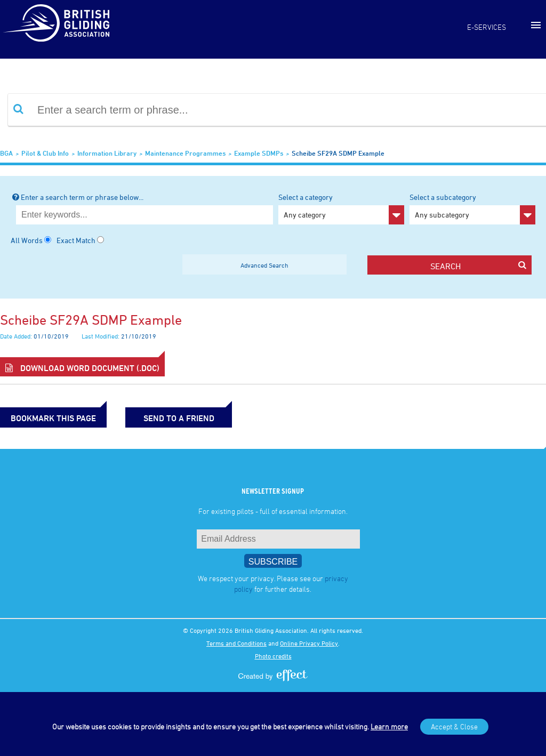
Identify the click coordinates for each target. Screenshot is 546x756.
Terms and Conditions (236, 643)
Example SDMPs (259, 153)
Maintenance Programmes (185, 153)
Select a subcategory (472, 208)
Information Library (107, 153)
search (478, 266)
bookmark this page (53, 418)
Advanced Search (264, 265)
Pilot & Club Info (45, 153)
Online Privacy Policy (309, 643)
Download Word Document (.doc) (82, 368)
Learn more (389, 726)
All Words (27, 240)
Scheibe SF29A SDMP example (338, 153)
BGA (6, 153)
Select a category (341, 208)
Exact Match (76, 240)
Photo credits (273, 656)
